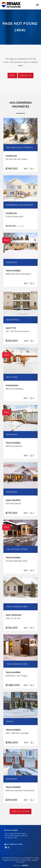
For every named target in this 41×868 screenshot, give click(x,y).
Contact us (26, 76)
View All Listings (20, 812)
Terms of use (26, 861)
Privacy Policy (16, 861)
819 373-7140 (12, 838)
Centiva (24, 865)
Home (12, 76)
